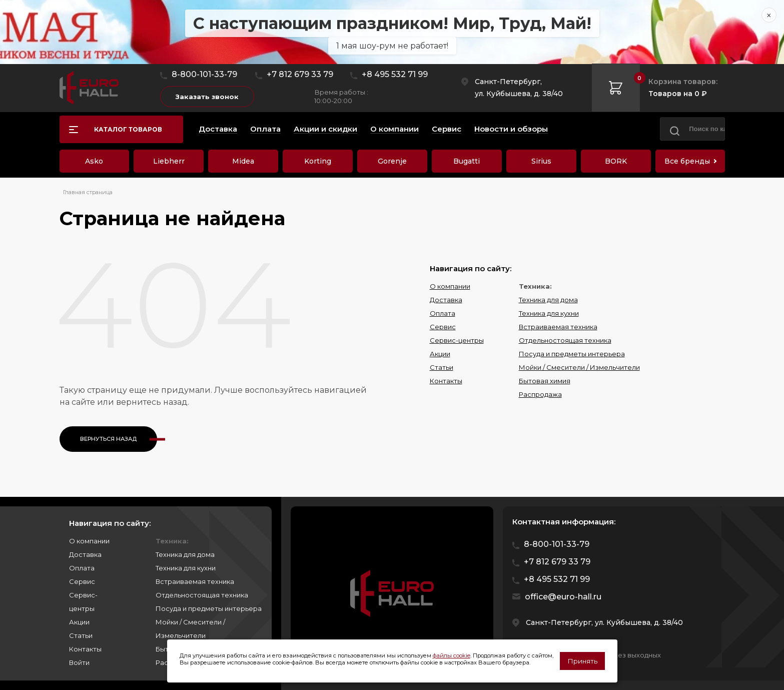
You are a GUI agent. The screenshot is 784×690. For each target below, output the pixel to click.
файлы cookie (452, 655)
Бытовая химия (545, 381)
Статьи (442, 367)
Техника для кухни (549, 313)
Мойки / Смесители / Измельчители (579, 367)
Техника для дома (548, 300)
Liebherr (169, 161)
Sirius (541, 161)
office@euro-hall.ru (563, 597)
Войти (79, 662)
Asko (94, 161)
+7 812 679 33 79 (300, 74)
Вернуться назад (108, 439)
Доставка (446, 300)
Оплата (443, 313)
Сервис (443, 327)
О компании (450, 286)
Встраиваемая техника (558, 327)
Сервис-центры (457, 340)
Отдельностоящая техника (565, 340)
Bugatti (467, 161)
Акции (440, 354)
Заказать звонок (207, 97)
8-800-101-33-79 (204, 74)
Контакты (446, 381)
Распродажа (540, 394)
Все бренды (687, 161)
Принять (582, 661)
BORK (616, 161)
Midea (243, 161)
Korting (318, 161)
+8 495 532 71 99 (395, 74)
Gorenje (392, 161)
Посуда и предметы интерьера (572, 354)
